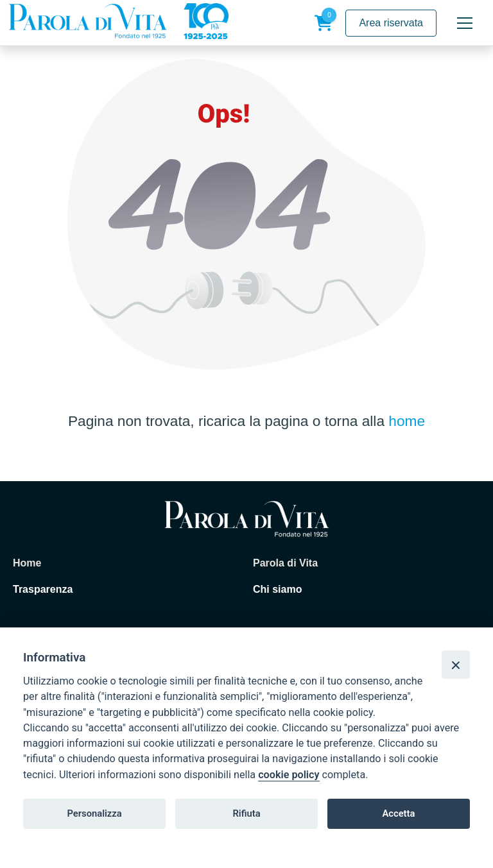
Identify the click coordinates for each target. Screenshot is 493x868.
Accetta (398, 813)
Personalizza (94, 813)
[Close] (456, 665)
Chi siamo (277, 589)
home (407, 421)
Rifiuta (246, 813)
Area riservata (391, 23)
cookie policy (289, 775)
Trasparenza (43, 589)
